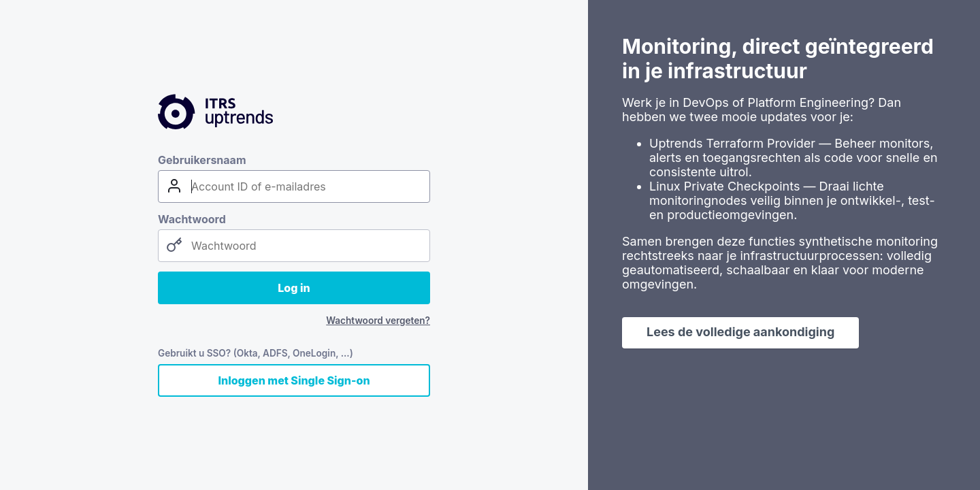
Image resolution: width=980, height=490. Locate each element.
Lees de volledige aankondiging (740, 332)
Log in (294, 288)
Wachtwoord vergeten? (378, 321)
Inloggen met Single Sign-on (294, 380)
